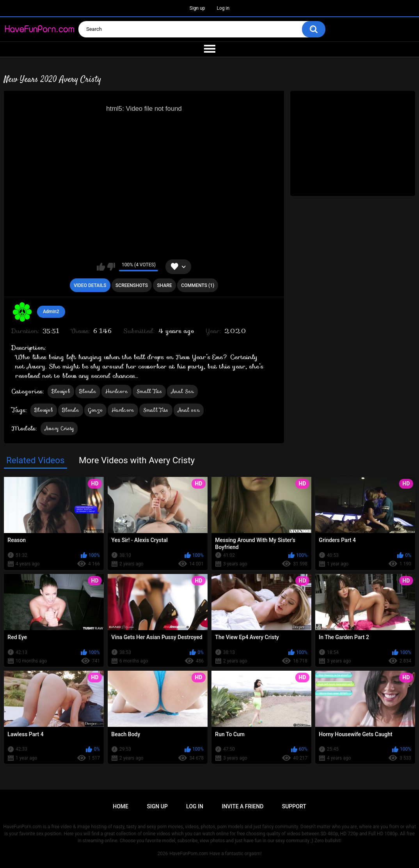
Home (121, 806)
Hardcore (116, 391)
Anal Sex (182, 391)
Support (294, 806)
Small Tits (149, 391)
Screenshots (132, 285)
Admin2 (51, 312)
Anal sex (189, 410)
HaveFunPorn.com (189, 854)
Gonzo (96, 410)
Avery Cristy (59, 428)
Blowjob (61, 391)
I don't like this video (111, 267)
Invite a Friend (242, 806)
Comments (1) (198, 285)
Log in (223, 8)
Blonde (88, 391)
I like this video (101, 267)
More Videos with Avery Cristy (137, 460)
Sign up (197, 8)
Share (165, 285)
